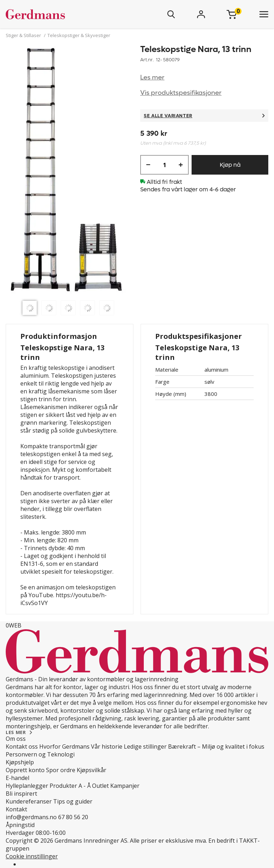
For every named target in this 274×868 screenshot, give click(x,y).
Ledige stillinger (145, 746)
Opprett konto (25, 770)
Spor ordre (61, 770)
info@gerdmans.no (31, 817)
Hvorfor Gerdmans (64, 746)
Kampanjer (125, 786)
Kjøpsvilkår (92, 770)
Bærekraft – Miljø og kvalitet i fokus (216, 746)
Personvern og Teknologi (40, 754)
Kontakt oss (22, 746)
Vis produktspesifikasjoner (181, 93)
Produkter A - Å (70, 786)
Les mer (152, 77)
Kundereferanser (29, 801)
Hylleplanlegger (27, 786)
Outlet (100, 786)
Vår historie (107, 746)
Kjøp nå (230, 165)
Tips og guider (73, 801)
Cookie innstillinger (32, 856)
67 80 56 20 (73, 817)
